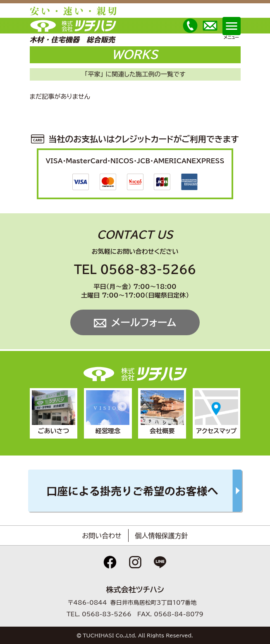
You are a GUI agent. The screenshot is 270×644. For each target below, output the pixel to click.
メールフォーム (144, 322)
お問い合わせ (102, 536)
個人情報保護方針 (162, 536)
